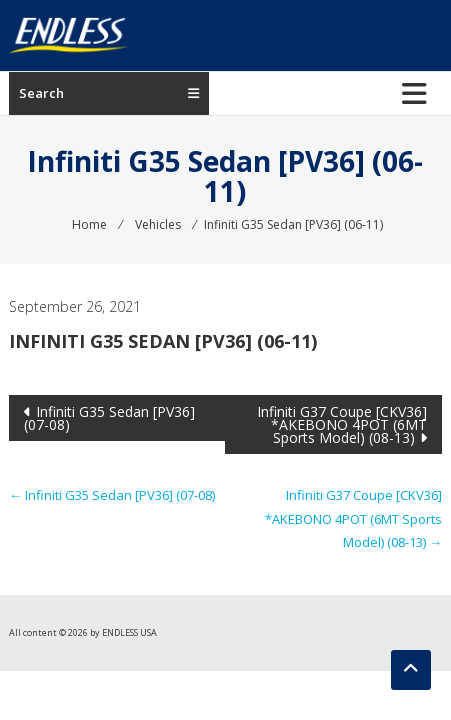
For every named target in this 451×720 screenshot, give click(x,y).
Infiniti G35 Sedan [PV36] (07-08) (109, 418)
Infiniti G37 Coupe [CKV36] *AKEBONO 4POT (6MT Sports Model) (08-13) (342, 424)
